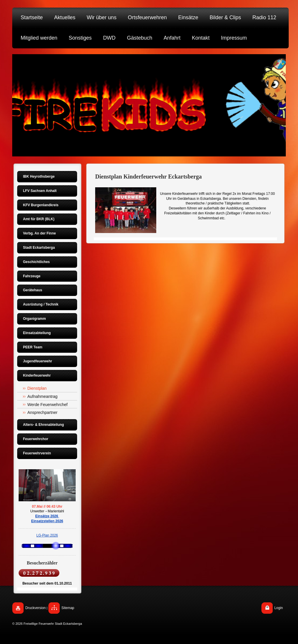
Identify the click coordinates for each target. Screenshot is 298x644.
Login (279, 608)
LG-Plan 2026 (47, 535)
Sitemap (68, 608)
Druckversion (36, 608)
